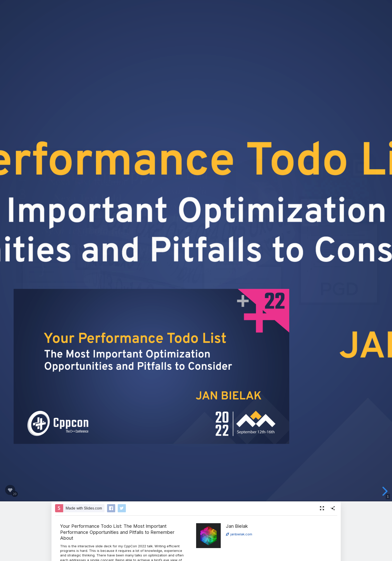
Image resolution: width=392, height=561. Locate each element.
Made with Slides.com (84, 508)
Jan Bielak (237, 526)
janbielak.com (239, 534)
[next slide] (384, 491)
